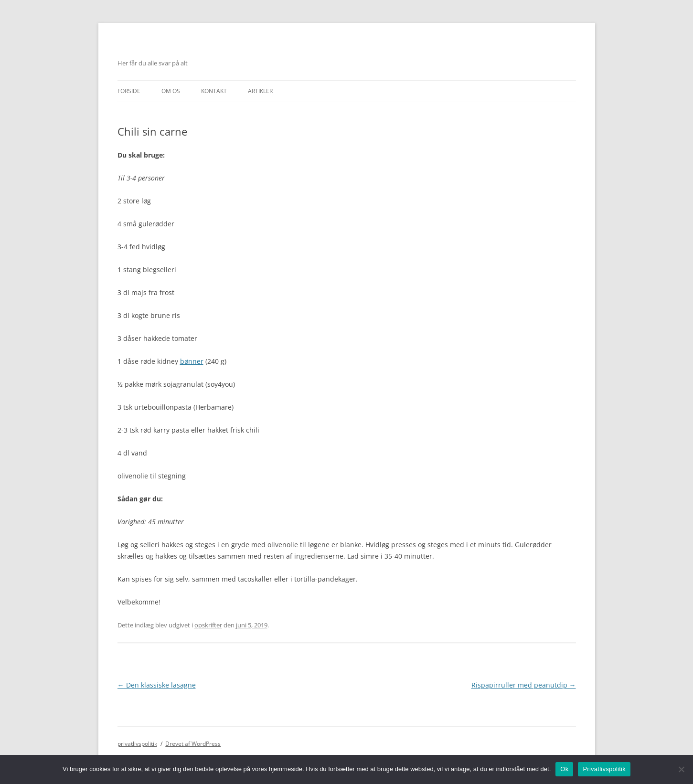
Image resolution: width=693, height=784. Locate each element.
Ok (564, 769)
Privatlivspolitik (604, 769)
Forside (129, 91)
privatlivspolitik (137, 744)
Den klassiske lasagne (157, 685)
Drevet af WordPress (193, 744)
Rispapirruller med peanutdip (524, 685)
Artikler (260, 91)
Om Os (171, 91)
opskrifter (208, 625)
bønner (192, 361)
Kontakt (214, 91)
